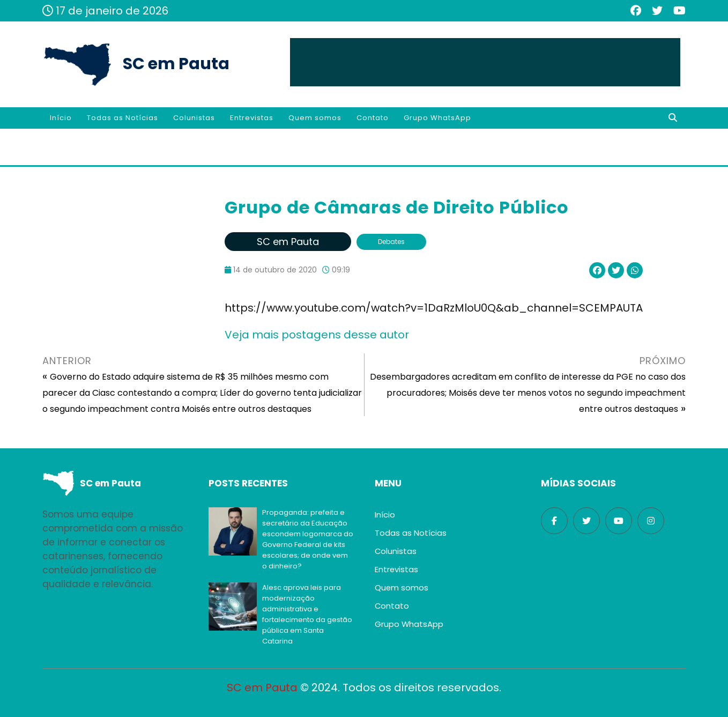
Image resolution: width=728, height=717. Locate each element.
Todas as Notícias (122, 118)
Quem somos (315, 118)
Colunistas (194, 118)
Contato (373, 118)
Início (61, 118)
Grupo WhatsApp (437, 118)
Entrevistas (252, 118)
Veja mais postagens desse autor (317, 335)
